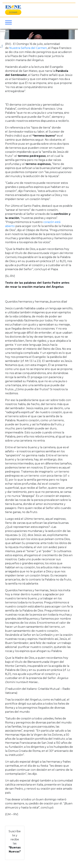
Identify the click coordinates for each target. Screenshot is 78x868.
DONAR (13, 12)
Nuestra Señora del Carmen (28, 48)
